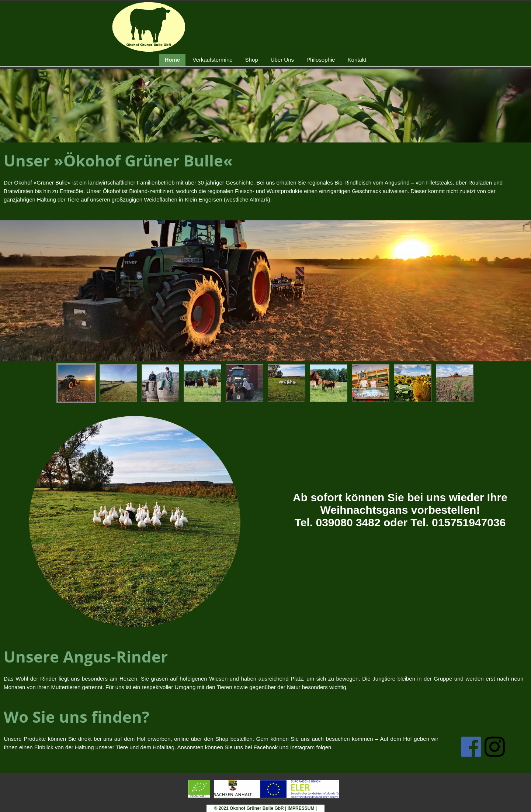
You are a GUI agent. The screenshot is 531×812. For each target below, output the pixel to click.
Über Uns (282, 60)
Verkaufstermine (212, 60)
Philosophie (321, 60)
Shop (252, 60)
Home (173, 60)
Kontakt (357, 60)
